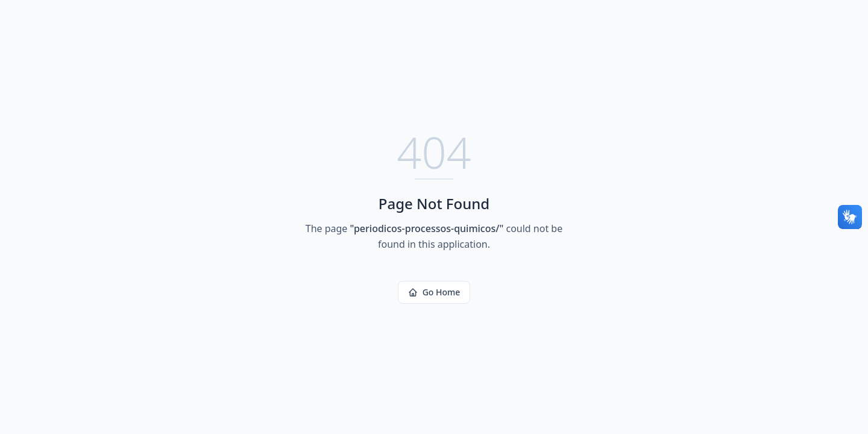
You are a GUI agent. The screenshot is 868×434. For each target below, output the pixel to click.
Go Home (434, 292)
